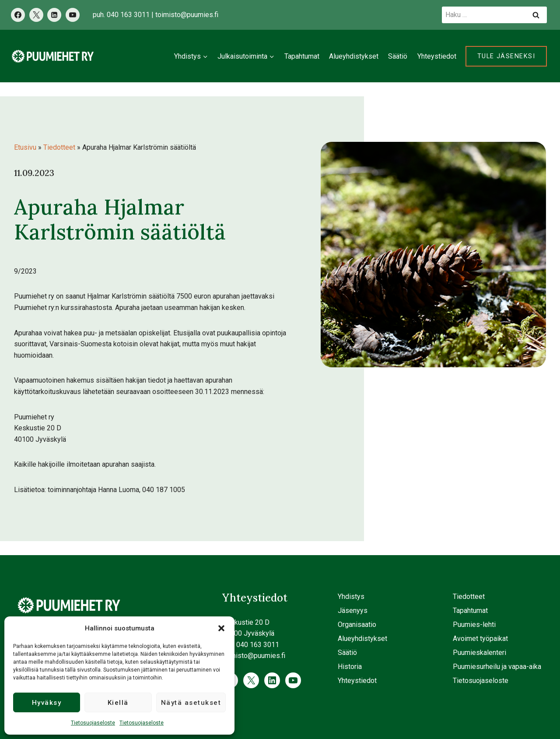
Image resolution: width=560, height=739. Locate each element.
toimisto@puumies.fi (187, 15)
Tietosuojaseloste (93, 723)
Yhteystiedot (437, 56)
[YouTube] (73, 15)
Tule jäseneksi (506, 56)
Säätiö (398, 56)
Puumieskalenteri (479, 653)
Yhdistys (351, 596)
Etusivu (25, 147)
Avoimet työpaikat (480, 639)
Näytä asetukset (191, 703)
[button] (221, 628)
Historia (350, 667)
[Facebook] (18, 15)
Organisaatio (357, 625)
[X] (36, 15)
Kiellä (118, 703)
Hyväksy (47, 703)
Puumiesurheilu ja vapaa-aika (497, 667)
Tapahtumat (302, 56)
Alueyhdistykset (354, 56)
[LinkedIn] (54, 15)
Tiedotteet (59, 147)
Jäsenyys (353, 611)
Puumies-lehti (474, 625)
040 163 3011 (128, 15)
